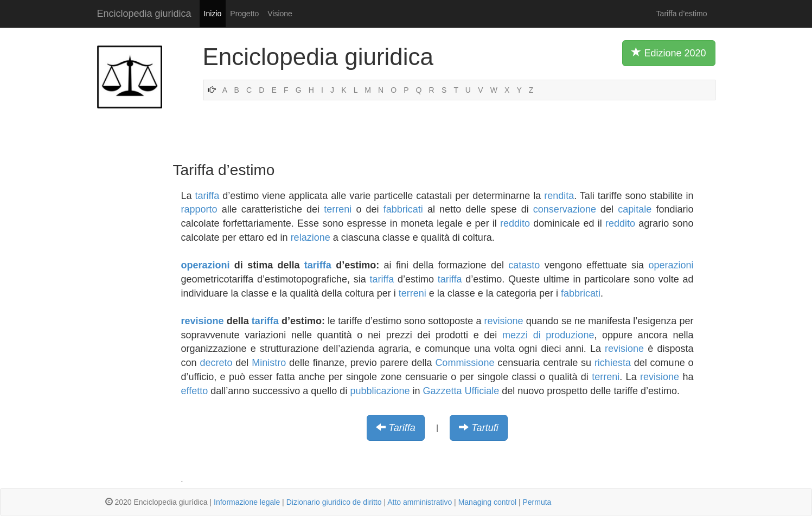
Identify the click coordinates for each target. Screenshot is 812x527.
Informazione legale (247, 502)
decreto (216, 363)
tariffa (207, 196)
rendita (559, 196)
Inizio (213, 14)
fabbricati (403, 209)
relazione (311, 237)
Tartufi (485, 428)
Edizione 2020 (669, 53)
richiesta (613, 363)
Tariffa (402, 428)
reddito (515, 223)
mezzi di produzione (548, 335)
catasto (524, 265)
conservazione (565, 209)
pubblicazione (380, 391)
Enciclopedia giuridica (144, 14)
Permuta (537, 502)
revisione (203, 321)
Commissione (465, 363)
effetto (195, 391)
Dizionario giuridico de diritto (334, 502)
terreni (338, 209)
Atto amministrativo (420, 502)
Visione (280, 14)
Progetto (244, 14)
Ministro (269, 363)
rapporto (199, 209)
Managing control (487, 502)
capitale (635, 209)
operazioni (206, 265)
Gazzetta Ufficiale (461, 391)
